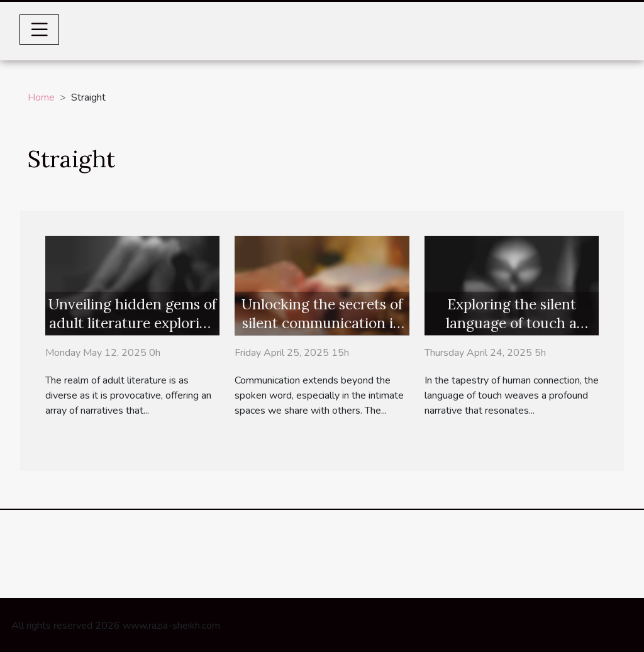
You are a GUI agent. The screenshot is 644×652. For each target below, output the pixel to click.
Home (41, 97)
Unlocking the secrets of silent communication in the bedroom (322, 323)
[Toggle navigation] (40, 30)
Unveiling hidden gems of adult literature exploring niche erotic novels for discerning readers (132, 332)
